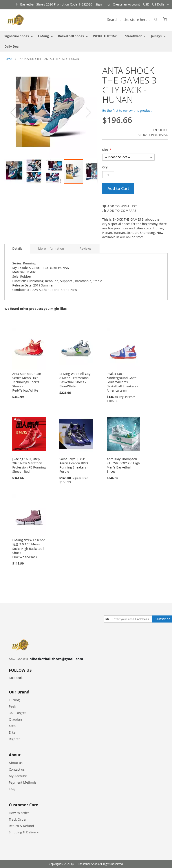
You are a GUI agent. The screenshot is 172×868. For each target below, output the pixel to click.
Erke (12, 732)
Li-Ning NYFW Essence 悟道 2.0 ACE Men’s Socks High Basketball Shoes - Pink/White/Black (29, 548)
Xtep (12, 726)
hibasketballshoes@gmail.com (56, 659)
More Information (51, 248)
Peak (12, 706)
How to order (19, 813)
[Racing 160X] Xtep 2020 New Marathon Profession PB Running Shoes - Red (29, 465)
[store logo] (16, 20)
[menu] (86, 41)
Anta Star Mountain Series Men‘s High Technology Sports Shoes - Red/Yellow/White (27, 382)
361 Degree (18, 713)
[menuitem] (17, 36)
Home (8, 59)
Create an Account (126, 4)
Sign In (101, 4)
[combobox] (132, 20)
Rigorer (14, 739)
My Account (18, 776)
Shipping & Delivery (24, 832)
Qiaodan (15, 719)
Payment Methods (23, 782)
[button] (156, 5)
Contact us (17, 769)
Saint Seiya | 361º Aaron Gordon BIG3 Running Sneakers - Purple (74, 465)
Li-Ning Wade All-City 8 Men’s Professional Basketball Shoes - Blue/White (75, 380)
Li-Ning (14, 700)
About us (16, 763)
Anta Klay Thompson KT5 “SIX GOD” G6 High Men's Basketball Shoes (123, 465)
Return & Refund (21, 826)
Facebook (16, 678)
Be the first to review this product (127, 111)
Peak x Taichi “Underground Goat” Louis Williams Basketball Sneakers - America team (122, 382)
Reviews (86, 248)
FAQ (12, 789)
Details (17, 248)
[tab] (17, 249)
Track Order (18, 819)
